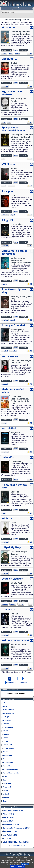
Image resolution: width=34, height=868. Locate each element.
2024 (16, 50)
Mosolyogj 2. (9, 59)
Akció (5, 706)
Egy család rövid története (12, 93)
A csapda (7, 191)
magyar (13, 604)
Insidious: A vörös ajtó (15, 640)
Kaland (6, 752)
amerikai (5, 86)
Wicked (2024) (8, 814)
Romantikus (7, 766)
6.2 (30, 351)
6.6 (30, 542)
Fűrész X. (7, 518)
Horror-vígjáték (9, 748)
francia (4, 284)
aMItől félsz (8, 164)
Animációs (7, 720)
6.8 (30, 122)
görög (18, 54)
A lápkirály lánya (12, 547)
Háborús (6, 738)
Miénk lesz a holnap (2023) (13, 810)
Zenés (5, 801)
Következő (11, 683)
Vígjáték (6, 794)
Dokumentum (8, 727)
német (4, 423)
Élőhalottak (8, 27)
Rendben (25, 864)
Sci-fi (5, 776)
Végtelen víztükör (12, 579)
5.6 (30, 635)
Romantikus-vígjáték (11, 773)
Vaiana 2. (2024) (9, 817)
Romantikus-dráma (10, 769)
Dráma (5, 731)
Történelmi (7, 783)
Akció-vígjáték (8, 713)
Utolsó (24, 683)
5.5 (30, 668)
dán (9, 122)
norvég (4, 54)
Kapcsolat (27, 856)
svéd (11, 54)
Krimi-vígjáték (8, 762)
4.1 (30, 320)
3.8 (30, 513)
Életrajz (6, 717)
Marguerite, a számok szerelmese (15, 252)
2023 (16, 156)
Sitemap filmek (17, 856)
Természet (7, 787)
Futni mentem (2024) (11, 824)
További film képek (18, 846)
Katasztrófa (7, 755)
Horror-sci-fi (8, 745)
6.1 (30, 423)
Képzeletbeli (9, 428)
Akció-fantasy (8, 710)
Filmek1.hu (14, 854)
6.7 (30, 86)
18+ (4, 703)
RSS (21, 854)
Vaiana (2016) (8, 821)
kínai (3, 122)
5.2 (30, 186)
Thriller (6, 790)
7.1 (30, 384)
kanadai (5, 384)
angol (4, 186)
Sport (5, 780)
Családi (6, 724)
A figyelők (8, 220)
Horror (5, 741)
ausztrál (5, 351)
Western (6, 797)
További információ (17, 866)
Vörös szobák (10, 356)
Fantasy (6, 734)
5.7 (30, 246)
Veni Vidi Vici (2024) (10, 835)
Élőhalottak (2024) (10, 831)
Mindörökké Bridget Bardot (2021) (16, 842)
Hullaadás (8, 457)
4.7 (30, 452)
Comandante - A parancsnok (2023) (16, 828)
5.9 (30, 573)
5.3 (30, 54)
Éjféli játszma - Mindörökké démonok (15, 129)
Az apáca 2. (8, 610)
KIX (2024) (7, 839)
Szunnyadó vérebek (14, 325)
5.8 (30, 159)
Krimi (5, 759)
